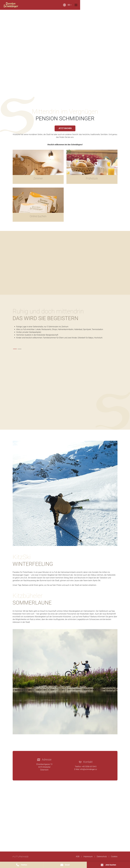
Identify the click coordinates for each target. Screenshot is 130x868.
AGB (78, 857)
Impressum (88, 857)
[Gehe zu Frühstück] (92, 167)
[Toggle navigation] (116, 5)
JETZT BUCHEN (65, 128)
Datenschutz (102, 857)
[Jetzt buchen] (108, 865)
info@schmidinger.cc (89, 769)
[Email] (65, 865)
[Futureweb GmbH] (20, 857)
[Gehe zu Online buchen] (38, 205)
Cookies (114, 857)
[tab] (15, 349)
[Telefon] (22, 865)
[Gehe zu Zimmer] (38, 167)
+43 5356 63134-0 (89, 767)
